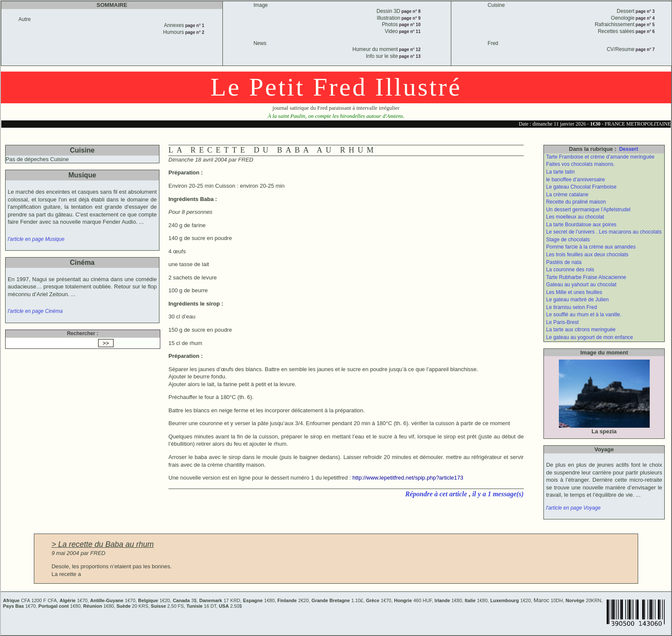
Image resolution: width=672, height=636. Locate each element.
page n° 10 (409, 25)
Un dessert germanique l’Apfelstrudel (588, 210)
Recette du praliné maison (576, 202)
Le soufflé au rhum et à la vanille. (584, 315)
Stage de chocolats (568, 240)
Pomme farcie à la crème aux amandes (591, 247)
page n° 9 (410, 18)
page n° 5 (644, 25)
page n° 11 (409, 31)
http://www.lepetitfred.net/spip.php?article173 (408, 478)
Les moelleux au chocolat (575, 217)
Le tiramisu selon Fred (571, 307)
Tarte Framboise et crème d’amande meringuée (600, 157)
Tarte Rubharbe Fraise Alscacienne (586, 277)
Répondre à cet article (437, 494)
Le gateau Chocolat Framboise (581, 187)
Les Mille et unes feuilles (574, 292)
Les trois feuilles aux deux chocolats (587, 255)
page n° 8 (410, 11)
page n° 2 (194, 32)
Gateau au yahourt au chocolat (581, 285)
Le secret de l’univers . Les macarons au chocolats (604, 232)
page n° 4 (644, 18)
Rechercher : (82, 333)
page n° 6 (644, 31)
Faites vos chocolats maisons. (580, 164)
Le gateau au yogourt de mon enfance (589, 337)
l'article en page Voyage (573, 508)
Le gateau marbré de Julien (577, 300)
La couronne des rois (570, 270)
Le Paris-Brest (562, 322)
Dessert (629, 149)
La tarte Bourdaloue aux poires (581, 225)
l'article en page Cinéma (35, 311)
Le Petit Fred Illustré (336, 87)
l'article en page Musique (36, 239)
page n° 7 (644, 49)
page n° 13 (409, 56)
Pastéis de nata (564, 262)
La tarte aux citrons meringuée (581, 330)
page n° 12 (409, 49)
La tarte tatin (560, 172)
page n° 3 (644, 11)
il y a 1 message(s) (498, 494)
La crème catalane (567, 195)
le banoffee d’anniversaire (575, 180)
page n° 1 (194, 25)
